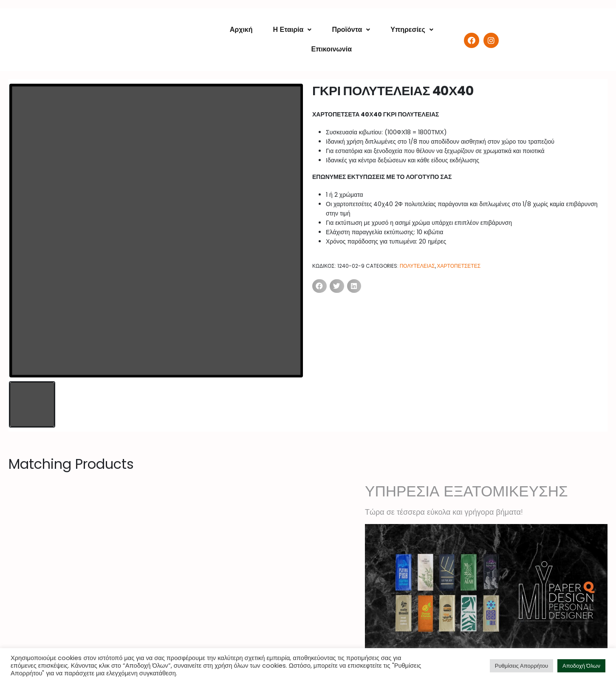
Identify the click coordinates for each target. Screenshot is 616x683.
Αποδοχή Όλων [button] (581, 666)
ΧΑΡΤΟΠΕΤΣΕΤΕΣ (459, 266)
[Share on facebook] (319, 286)
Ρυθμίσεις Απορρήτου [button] (521, 666)
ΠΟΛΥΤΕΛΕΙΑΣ (417, 266)
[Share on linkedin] (354, 286)
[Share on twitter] (337, 286)
